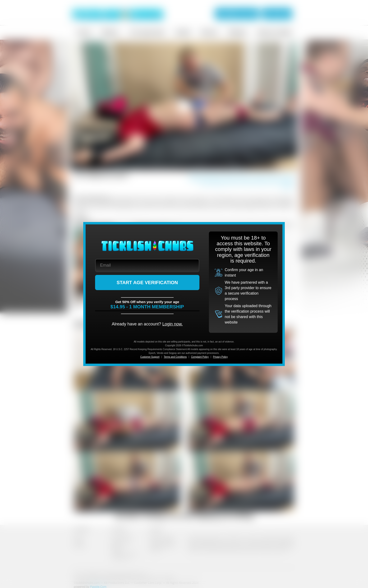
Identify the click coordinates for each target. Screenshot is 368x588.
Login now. (172, 324)
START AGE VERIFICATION (147, 282)
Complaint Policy (200, 357)
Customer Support (150, 357)
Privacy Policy (220, 357)
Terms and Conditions (175, 357)
